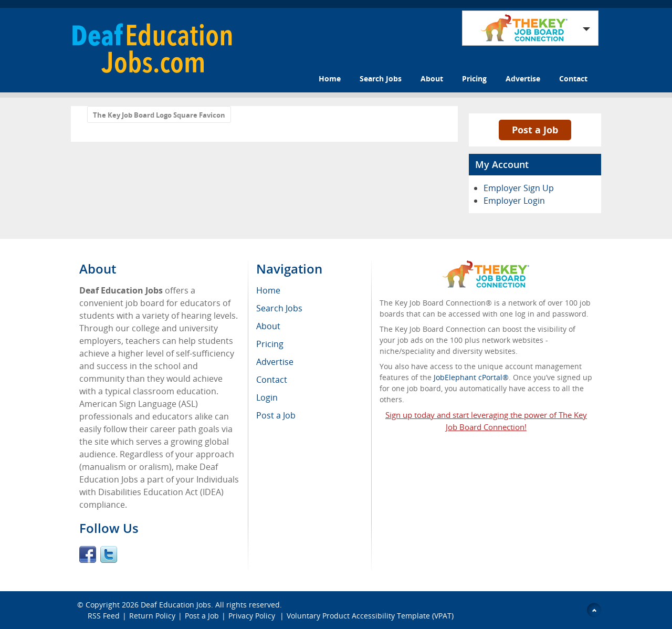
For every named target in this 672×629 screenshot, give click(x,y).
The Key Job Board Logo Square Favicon (159, 115)
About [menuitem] (268, 326)
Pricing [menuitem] (270, 344)
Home (330, 78)
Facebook (88, 554)
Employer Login (514, 201)
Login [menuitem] (267, 397)
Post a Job (535, 130)
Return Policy (152, 616)
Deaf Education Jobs (176, 605)
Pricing (474, 78)
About (432, 78)
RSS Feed (104, 616)
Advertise (523, 78)
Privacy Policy (253, 616)
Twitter (109, 554)
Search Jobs (381, 78)
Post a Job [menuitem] (276, 415)
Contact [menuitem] (272, 380)
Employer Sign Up (519, 188)
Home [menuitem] (268, 290)
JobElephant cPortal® (471, 377)
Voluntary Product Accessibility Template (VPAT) (370, 616)
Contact (573, 78)
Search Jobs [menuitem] (279, 308)
